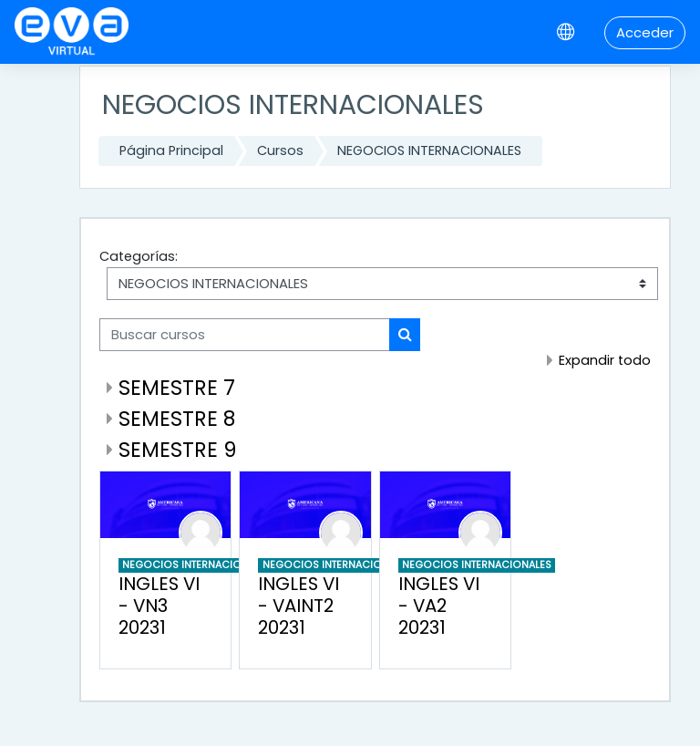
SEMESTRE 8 (177, 419)
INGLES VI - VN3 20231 (159, 606)
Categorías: (139, 256)
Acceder (645, 32)
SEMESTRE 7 (177, 388)
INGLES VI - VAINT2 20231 (299, 606)
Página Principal (171, 150)
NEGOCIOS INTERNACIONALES (429, 150)
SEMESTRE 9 (177, 450)
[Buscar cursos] (245, 335)
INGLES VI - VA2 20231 (439, 606)
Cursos (280, 150)
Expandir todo (605, 360)
